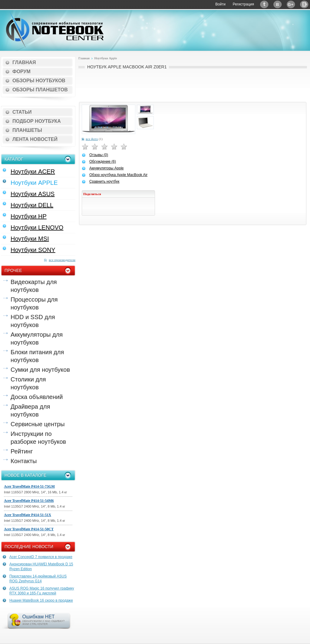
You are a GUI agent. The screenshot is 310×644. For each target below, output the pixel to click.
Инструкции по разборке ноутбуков (38, 438)
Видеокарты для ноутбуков (34, 286)
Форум (21, 72)
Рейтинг (22, 451)
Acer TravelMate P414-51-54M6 (29, 501)
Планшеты (27, 130)
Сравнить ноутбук (104, 181)
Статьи (22, 112)
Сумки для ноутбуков (40, 370)
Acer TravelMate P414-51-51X (28, 515)
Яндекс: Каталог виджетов (304, 4)
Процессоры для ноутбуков (34, 303)
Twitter (264, 4)
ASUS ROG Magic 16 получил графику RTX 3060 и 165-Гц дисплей (42, 591)
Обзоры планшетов (40, 90)
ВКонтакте (278, 4)
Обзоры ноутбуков (39, 81)
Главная (24, 62)
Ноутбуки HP (29, 216)
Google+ (291, 4)
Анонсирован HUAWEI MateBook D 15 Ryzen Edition (41, 567)
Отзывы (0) (99, 155)
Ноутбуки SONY (33, 250)
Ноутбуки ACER (33, 172)
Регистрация (243, 4)
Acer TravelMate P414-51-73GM (29, 486)
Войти (220, 4)
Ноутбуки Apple (106, 58)
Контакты (24, 461)
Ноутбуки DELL (32, 205)
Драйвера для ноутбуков (30, 410)
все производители (62, 260)
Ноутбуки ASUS (33, 194)
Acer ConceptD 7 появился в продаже (41, 557)
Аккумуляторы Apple (106, 168)
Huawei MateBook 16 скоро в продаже (41, 600)
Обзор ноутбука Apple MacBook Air (118, 175)
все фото (92, 139)
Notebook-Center (55, 30)
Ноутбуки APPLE (34, 183)
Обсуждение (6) (103, 162)
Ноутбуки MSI (30, 239)
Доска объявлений (37, 397)
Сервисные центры (38, 424)
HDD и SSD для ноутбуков (33, 321)
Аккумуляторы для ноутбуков (37, 338)
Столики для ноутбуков (28, 383)
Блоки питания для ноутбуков (37, 356)
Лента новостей (35, 139)
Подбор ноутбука (37, 121)
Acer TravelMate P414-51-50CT (29, 529)
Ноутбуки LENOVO (37, 227)
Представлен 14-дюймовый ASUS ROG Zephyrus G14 (38, 579)
